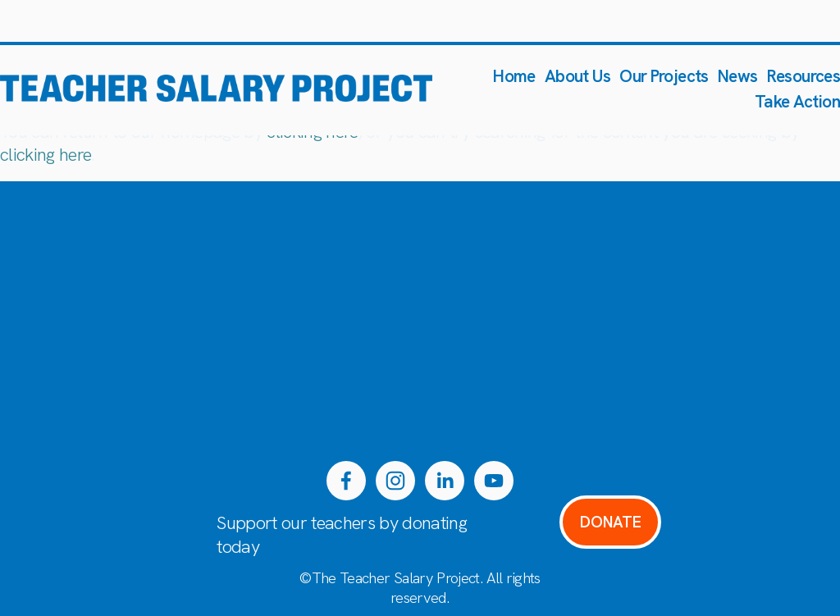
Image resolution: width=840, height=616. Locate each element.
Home (514, 76)
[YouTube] (494, 481)
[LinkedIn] (445, 481)
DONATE (611, 522)
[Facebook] (346, 481)
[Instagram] (395, 481)
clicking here (46, 155)
